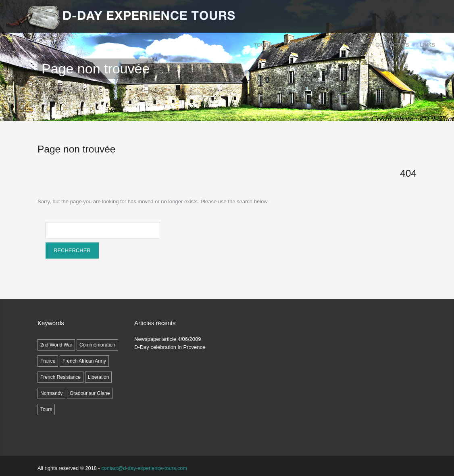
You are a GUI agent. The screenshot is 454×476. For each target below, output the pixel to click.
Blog (357, 45)
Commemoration (97, 345)
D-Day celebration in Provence (170, 347)
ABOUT (328, 45)
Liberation (99, 377)
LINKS (427, 45)
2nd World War (56, 345)
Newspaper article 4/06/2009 (168, 339)
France (48, 361)
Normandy (51, 393)
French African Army (84, 361)
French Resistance (60, 377)
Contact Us (392, 45)
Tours (265, 45)
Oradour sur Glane (90, 393)
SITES (297, 45)
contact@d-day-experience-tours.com (144, 468)
